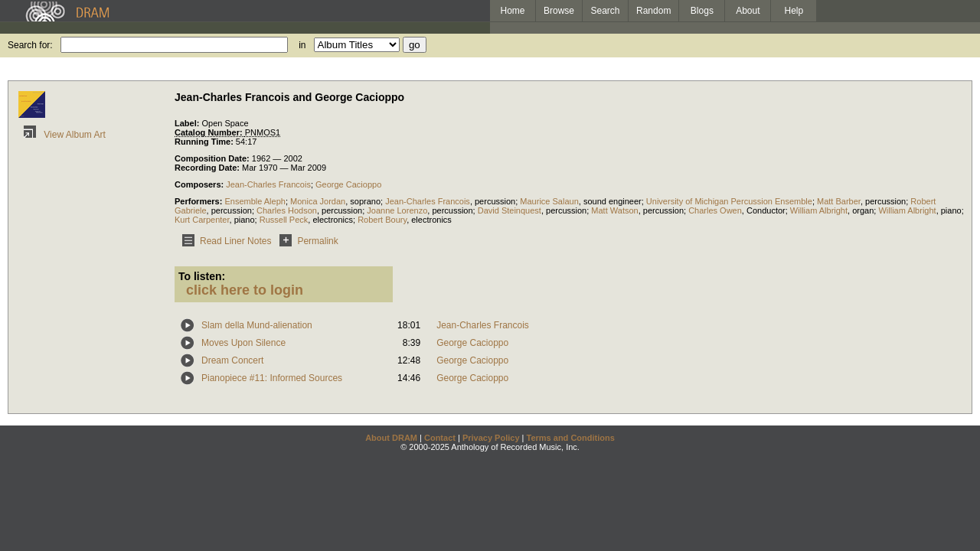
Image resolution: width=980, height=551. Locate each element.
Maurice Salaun (549, 201)
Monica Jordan (318, 201)
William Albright (819, 210)
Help (794, 11)
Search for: (30, 45)
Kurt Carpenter (202, 220)
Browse (559, 11)
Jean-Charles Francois (268, 184)
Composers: (200, 184)
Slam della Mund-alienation (257, 325)
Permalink (306, 241)
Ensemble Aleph (255, 201)
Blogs (702, 11)
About (748, 11)
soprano (365, 201)
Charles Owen (715, 210)
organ (863, 210)
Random (653, 11)
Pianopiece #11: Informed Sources (272, 378)
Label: (188, 123)
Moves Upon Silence (243, 343)
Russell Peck (284, 220)
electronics (333, 220)
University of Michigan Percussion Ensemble (729, 201)
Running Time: (205, 142)
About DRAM (391, 438)
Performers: (199, 201)
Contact (440, 438)
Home (512, 11)
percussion (495, 201)
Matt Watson (614, 210)
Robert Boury (382, 220)
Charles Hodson (287, 210)
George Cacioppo (348, 184)
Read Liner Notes (224, 241)
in (302, 45)
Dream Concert (232, 360)
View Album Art (62, 135)
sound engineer (612, 201)
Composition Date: (213, 158)
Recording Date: (208, 168)
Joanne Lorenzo (397, 210)
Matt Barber (839, 201)
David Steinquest (510, 210)
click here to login (245, 290)
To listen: (202, 276)
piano (951, 210)
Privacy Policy (491, 438)
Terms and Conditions (571, 438)
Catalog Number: (210, 132)
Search (606, 11)
